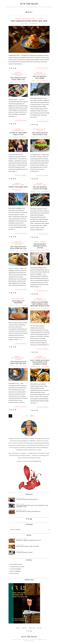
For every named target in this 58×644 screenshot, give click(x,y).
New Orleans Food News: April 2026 (18, 79)
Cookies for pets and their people (27, 499)
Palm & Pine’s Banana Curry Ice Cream (27, 546)
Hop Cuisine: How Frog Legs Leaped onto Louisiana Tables (40, 362)
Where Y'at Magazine (15, 571)
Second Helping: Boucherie (40, 77)
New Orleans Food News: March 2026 (40, 134)
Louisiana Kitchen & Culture (17, 567)
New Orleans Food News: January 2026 (18, 363)
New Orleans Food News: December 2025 (28, 512)
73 (27, 416)
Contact (24, 628)
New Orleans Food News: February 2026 (18, 248)
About (18, 628)
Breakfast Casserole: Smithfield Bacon (28, 540)
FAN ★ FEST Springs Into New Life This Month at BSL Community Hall (32, 506)
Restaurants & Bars (29, 18)
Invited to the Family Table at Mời (18, 134)
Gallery (39, 628)
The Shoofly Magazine (16, 569)
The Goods (40, 18)
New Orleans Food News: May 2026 (29, 21)
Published (18, 18)
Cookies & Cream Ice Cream (24, 552)
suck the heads (29, 4)
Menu (29, 12)
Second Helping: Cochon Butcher (40, 188)
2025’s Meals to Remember (18, 302)
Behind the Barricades (18, 187)
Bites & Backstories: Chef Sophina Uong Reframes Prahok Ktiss (40, 304)
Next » (33, 416)
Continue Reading (42, 68)
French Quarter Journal (16, 564)
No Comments (33, 24)
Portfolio (32, 628)
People (36, 242)
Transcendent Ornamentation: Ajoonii (40, 246)
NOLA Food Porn (14, 573)
